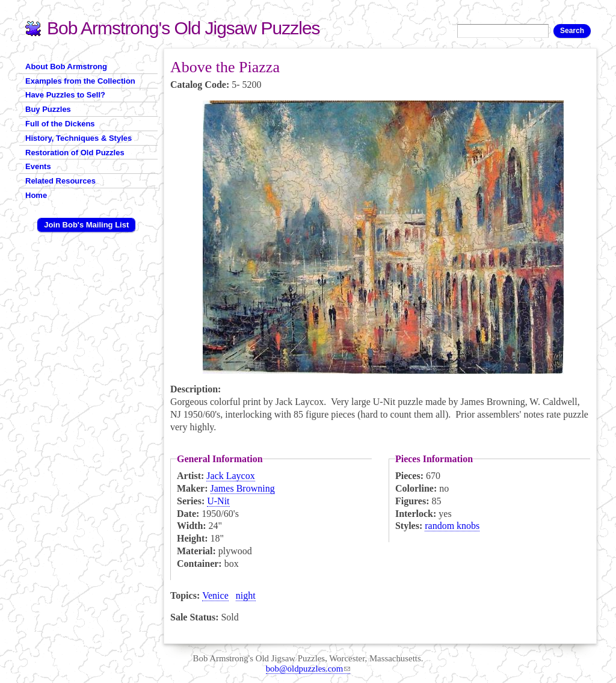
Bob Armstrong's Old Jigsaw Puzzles (183, 28)
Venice (215, 595)
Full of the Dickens (60, 124)
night (246, 595)
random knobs (452, 526)
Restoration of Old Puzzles (75, 153)
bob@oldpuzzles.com (308, 669)
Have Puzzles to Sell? (65, 95)
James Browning (243, 488)
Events (38, 166)
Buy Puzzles (48, 109)
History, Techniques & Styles (79, 138)
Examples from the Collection (80, 81)
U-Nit (218, 501)
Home (36, 195)
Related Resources (60, 181)
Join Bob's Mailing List (86, 225)
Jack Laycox (230, 476)
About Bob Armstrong (66, 66)
